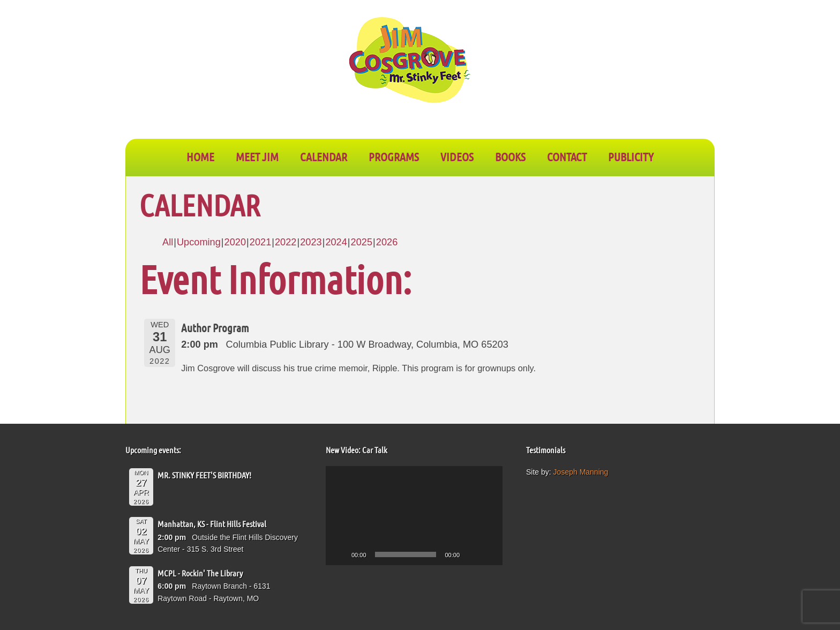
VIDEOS (457, 156)
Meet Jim (257, 156)
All (168, 242)
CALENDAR (324, 156)
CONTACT (567, 156)
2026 (387, 242)
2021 (260, 242)
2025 (362, 242)
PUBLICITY (631, 156)
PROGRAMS (394, 156)
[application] (414, 516)
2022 (286, 242)
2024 (336, 242)
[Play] (340, 554)
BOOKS (510, 156)
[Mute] (471, 554)
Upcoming (199, 242)
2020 (235, 242)
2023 (311, 242)
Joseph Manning (581, 472)
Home (200, 156)
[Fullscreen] (489, 554)
